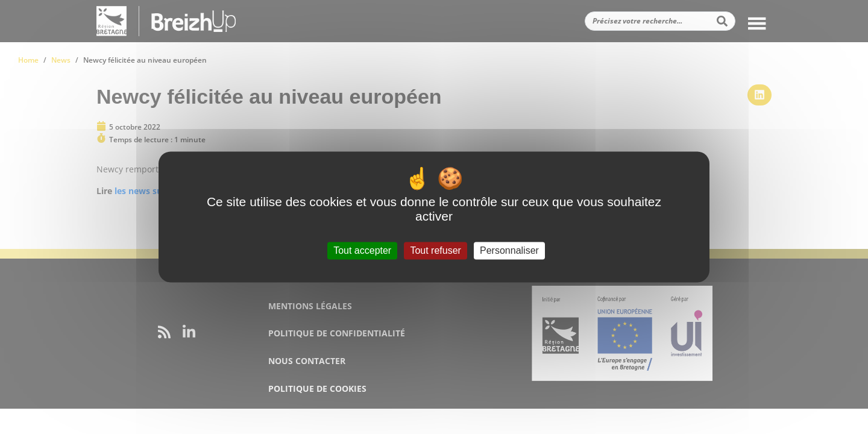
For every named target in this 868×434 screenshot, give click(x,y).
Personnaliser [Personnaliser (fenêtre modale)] (509, 250)
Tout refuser (435, 250)
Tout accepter (362, 250)
